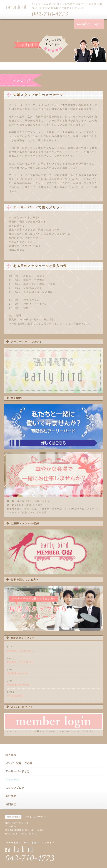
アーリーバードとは (17, 771)
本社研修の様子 (16, 696)
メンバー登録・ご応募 (19, 763)
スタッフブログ (15, 788)
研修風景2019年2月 (18, 685)
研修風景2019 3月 (18, 673)
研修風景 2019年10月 (20, 662)
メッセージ (12, 780)
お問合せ (11, 804)
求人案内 (11, 755)
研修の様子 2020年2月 (20, 651)
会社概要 (11, 796)
